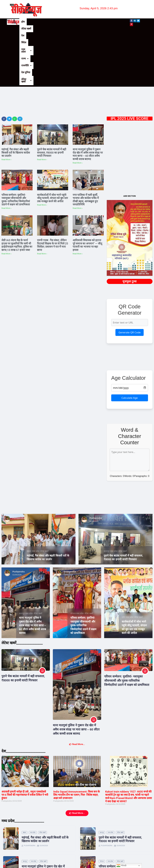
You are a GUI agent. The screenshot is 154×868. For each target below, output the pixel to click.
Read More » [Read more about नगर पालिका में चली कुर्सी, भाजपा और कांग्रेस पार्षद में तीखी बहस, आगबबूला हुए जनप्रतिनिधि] (78, 150)
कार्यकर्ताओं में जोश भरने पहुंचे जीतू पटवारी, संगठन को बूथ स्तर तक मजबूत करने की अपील (52, 140)
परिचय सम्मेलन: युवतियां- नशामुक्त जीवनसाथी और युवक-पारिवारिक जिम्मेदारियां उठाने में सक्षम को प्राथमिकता (16, 141)
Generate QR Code (130, 274)
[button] (64, 22)
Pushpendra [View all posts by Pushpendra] (19, 460)
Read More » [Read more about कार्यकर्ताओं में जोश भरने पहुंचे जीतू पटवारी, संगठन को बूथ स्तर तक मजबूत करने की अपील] (42, 146)
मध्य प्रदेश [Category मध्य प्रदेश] (36, 493)
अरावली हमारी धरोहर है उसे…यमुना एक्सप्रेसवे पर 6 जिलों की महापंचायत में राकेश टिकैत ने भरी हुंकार (25, 736)
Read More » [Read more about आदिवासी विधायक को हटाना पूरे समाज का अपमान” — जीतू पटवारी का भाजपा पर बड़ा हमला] (78, 195)
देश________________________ (23, 693)
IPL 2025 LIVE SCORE (130, 60)
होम (23, 22)
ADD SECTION (130, 137)
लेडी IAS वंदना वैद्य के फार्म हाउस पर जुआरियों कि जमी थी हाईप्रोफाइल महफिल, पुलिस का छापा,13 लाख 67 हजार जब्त (17, 187)
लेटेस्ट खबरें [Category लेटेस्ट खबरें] (44, 493)
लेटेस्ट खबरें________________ (22, 584)
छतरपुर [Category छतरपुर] (107, 493)
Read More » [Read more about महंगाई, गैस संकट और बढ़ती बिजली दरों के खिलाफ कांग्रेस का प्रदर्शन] (7, 101)
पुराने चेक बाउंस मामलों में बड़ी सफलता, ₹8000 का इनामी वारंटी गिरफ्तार (52, 94)
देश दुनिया (103, 22)
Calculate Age (130, 339)
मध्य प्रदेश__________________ (23, 762)
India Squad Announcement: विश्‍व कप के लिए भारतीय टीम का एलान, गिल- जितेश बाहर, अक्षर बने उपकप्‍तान (77, 736)
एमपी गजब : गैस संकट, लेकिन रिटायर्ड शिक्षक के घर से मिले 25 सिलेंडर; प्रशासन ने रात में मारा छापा (53, 187)
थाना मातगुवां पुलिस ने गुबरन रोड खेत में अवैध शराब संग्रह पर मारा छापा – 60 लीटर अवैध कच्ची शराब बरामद (88, 96)
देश (44, 22)
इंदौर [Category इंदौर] (124, 559)
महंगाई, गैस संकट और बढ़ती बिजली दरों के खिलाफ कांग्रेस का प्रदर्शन (16, 94)
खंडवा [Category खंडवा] (29, 493)
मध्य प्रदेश (64, 22)
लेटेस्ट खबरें (34, 22)
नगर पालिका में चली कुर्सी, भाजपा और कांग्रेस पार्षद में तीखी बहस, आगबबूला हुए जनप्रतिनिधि (86, 141)
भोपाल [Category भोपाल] (73, 555)
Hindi (122, 866)
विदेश (52, 22)
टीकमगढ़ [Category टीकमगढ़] (104, 843)
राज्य (77, 22)
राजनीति (90, 22)
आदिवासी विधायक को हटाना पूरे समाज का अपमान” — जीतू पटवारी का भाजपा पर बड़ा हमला (87, 187)
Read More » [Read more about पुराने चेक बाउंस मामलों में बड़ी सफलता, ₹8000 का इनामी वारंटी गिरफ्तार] (42, 101)
